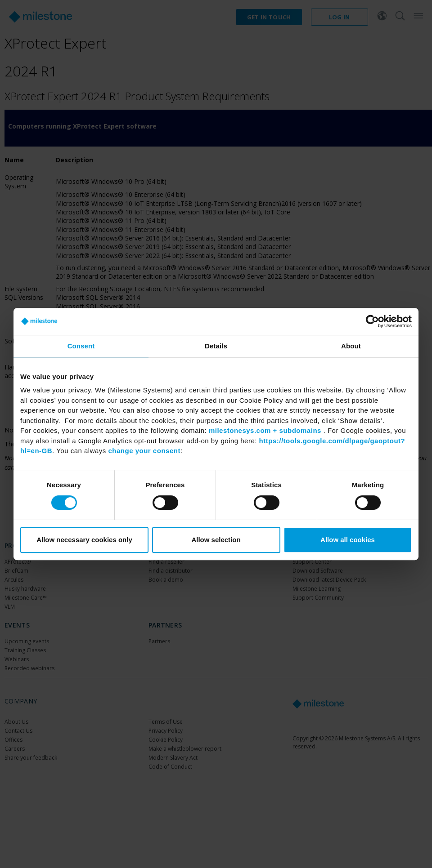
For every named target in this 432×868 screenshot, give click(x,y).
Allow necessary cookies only (84, 540)
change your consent (144, 451)
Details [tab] (216, 346)
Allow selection (216, 540)
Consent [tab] (81, 346)
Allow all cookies (348, 540)
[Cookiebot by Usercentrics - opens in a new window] (372, 321)
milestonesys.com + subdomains (265, 430)
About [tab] (351, 346)
